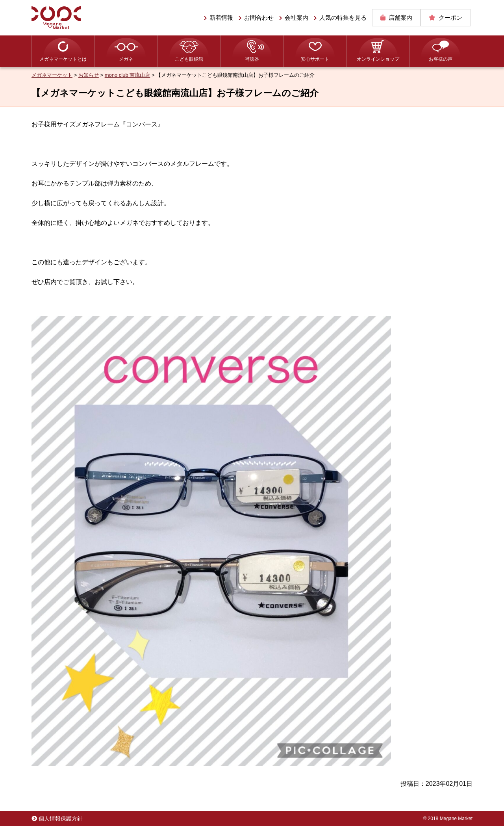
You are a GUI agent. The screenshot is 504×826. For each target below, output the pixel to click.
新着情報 (221, 18)
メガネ (126, 59)
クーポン (450, 18)
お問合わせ (259, 18)
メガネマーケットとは (63, 59)
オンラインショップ (378, 59)
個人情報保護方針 (61, 819)
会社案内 (296, 18)
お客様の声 (441, 59)
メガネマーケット (56, 18)
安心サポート (315, 59)
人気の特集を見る (343, 18)
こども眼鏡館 (189, 59)
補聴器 (252, 59)
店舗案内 (400, 18)
